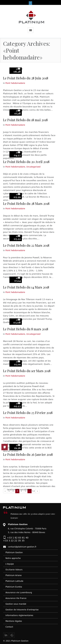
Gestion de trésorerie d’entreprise (22, 610)
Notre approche (13, 558)
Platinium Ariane (14, 575)
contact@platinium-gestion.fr (22, 547)
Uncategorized (33, 167)
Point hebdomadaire (15, 83)
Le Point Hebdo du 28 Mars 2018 (26, 203)
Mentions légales (14, 621)
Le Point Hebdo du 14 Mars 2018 (26, 287)
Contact (9, 627)
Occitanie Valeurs (14, 570)
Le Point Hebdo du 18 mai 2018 (25, 120)
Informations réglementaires (19, 615)
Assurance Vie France (16, 598)
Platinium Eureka (14, 587)
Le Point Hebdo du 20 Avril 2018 (26, 162)
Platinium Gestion (14, 553)
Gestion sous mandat (16, 604)
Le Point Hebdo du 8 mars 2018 (26, 329)
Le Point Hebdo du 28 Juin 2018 (26, 78)
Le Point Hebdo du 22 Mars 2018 (26, 245)
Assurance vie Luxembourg (19, 593)
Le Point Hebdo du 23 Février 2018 (28, 413)
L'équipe (10, 564)
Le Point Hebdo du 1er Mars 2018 (27, 371)
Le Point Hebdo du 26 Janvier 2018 (28, 454)
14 (33, 491)
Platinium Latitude (14, 581)
